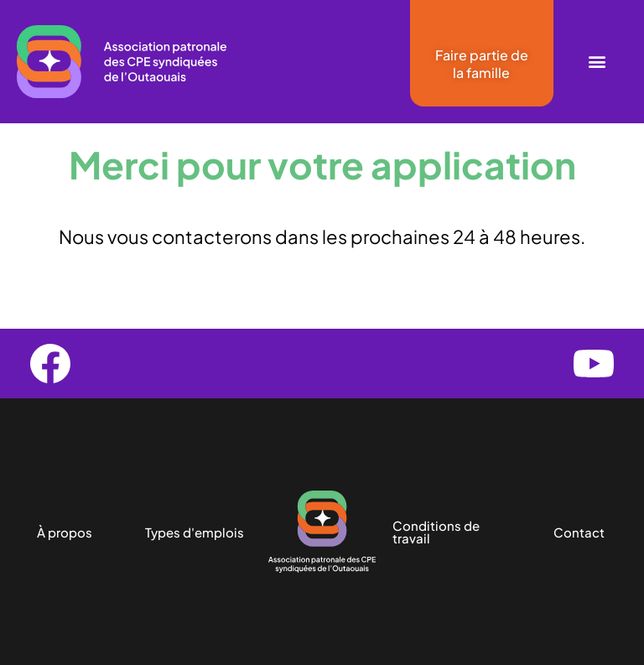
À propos (65, 532)
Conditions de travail (436, 532)
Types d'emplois (195, 532)
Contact (579, 532)
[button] (597, 62)
